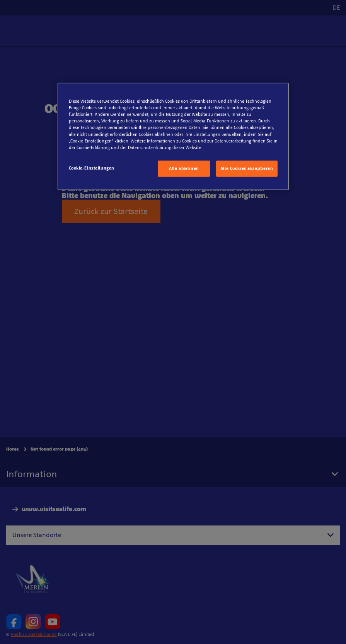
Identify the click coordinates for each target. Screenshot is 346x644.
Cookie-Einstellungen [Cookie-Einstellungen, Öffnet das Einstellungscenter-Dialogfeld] (92, 168)
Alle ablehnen (184, 168)
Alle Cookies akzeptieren (247, 168)
